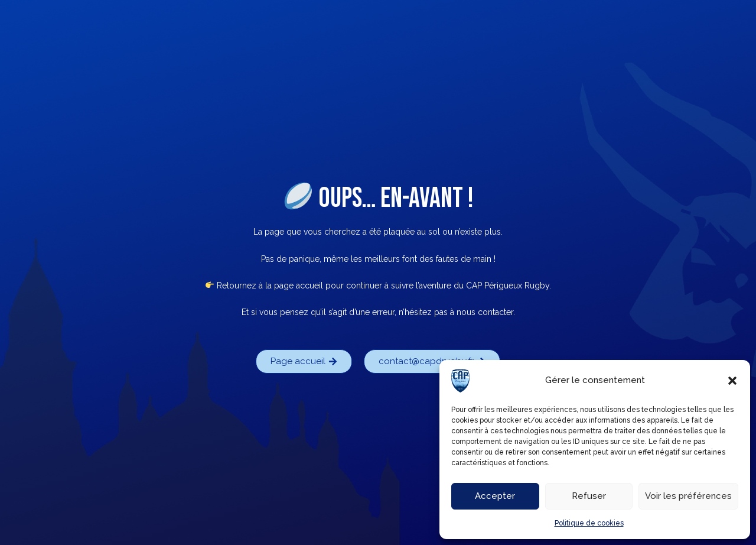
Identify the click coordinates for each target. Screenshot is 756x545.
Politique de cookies (589, 523)
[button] (732, 381)
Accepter (495, 496)
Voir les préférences (688, 496)
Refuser (589, 496)
